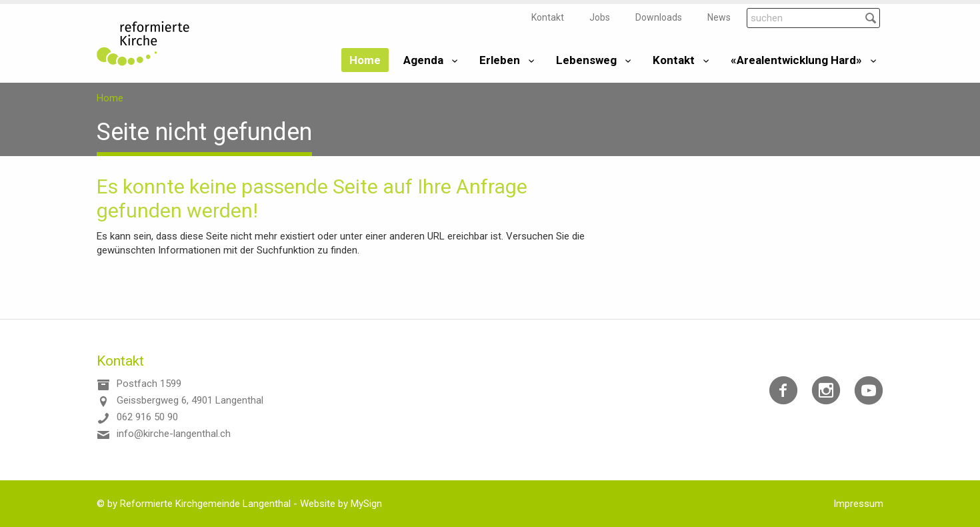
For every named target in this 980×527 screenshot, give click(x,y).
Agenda (423, 60)
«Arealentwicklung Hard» (796, 60)
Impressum (858, 504)
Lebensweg (586, 60)
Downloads (659, 17)
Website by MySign (341, 504)
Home (365, 60)
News (719, 17)
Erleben (500, 60)
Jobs (600, 17)
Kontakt (548, 17)
